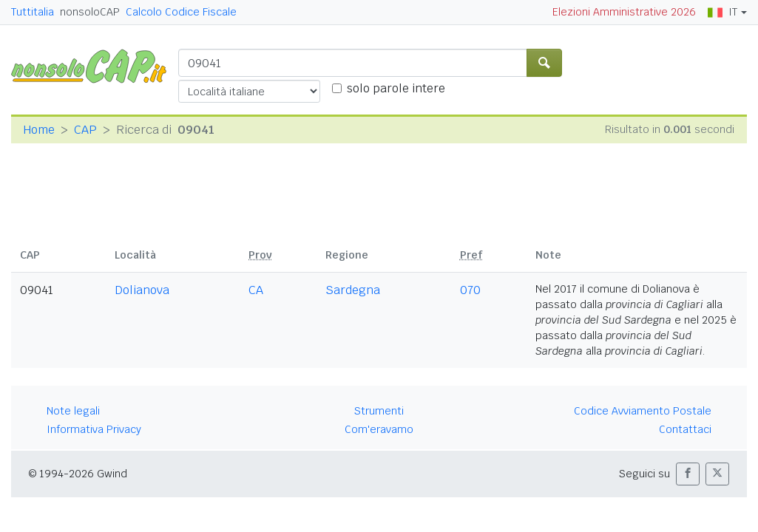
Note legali (73, 411)
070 (470, 290)
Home (39, 130)
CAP (85, 130)
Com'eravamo (379, 429)
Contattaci (685, 429)
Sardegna (353, 290)
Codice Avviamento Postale (643, 411)
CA (256, 290)
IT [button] (723, 12)
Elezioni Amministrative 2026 (624, 12)
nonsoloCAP (90, 12)
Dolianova (142, 290)
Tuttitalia (33, 12)
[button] (688, 474)
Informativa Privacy (94, 429)
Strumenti (379, 411)
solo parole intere (396, 88)
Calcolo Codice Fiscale (181, 12)
